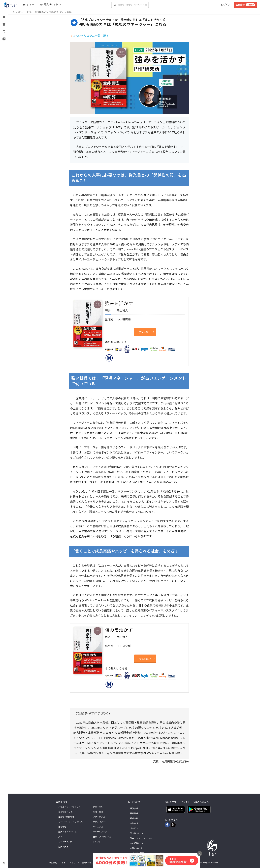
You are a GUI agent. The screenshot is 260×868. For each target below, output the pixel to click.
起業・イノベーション (68, 832)
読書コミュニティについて (142, 838)
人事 (60, 837)
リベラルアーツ (100, 832)
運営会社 (134, 809)
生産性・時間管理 (66, 817)
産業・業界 (63, 847)
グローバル (98, 807)
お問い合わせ (136, 848)
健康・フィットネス (102, 837)
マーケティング (65, 842)
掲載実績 (134, 818)
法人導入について (138, 833)
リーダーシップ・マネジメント (72, 822)
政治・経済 (98, 812)
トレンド (97, 842)
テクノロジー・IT (101, 822)
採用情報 (134, 814)
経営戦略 (62, 827)
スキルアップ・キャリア (69, 807)
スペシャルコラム (25, 12)
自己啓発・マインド (67, 812)
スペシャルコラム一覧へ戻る (91, 36)
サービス (134, 828)
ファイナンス (99, 817)
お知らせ (134, 823)
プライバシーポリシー (69, 863)
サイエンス (98, 827)
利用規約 (53, 863)
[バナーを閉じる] (200, 854)
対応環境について (138, 843)
